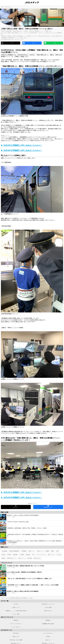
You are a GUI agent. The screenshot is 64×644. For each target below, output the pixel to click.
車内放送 (28, 555)
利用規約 (48, 620)
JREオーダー (16, 637)
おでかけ (59, 555)
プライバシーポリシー (16, 624)
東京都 (3, 558)
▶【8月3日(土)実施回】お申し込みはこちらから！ (21, 145)
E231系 (4, 555)
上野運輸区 (24, 551)
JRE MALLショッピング (48, 604)
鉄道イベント (32, 551)
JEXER (48, 637)
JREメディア (3, 598)
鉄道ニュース (40, 551)
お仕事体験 (4, 551)
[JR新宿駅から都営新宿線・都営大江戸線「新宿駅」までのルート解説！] (32, 530)
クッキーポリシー (16, 627)
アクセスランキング (6, 563)
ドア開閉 (22, 555)
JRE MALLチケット (12, 558)
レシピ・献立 (16, 614)
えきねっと (48, 640)
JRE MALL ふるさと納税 (16, 640)
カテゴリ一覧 (5, 601)
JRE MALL (16, 633)
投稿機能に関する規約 (48, 624)
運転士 (53, 551)
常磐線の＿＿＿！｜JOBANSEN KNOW (16, 611)
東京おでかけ (37, 558)
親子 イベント (52, 555)
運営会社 (16, 620)
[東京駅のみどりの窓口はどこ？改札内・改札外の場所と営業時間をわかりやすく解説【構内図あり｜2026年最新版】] (32, 542)
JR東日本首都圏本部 (14, 551)
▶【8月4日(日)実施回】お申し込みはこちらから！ (21, 150)
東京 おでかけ (48, 611)
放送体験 (15, 555)
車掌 (57, 551)
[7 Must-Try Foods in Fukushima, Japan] (32, 523)
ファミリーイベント (41, 555)
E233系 (9, 555)
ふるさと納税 (48, 607)
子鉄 (33, 555)
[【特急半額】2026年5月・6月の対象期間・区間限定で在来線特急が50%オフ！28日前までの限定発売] (32, 536)
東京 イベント (22, 558)
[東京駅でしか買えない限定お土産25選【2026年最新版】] (32, 517)
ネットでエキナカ (48, 633)
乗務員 (47, 551)
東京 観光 (30, 558)
